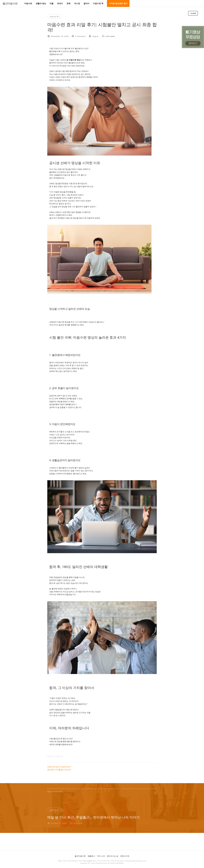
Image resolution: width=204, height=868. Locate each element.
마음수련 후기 (55, 17)
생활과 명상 (41, 3)
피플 (51, 3)
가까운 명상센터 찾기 (118, 3)
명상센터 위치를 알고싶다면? (59, 770)
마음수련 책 (98, 3)
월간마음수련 (10, 4)
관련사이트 (125, 856)
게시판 (77, 3)
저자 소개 (101, 856)
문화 (69, 3)
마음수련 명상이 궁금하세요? (59, 767)
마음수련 (28, 3)
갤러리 (86, 3)
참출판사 (91, 856)
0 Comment (80, 36)
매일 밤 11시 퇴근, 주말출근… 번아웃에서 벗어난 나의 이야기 (93, 817)
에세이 (60, 3)
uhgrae (95, 36)
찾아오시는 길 (113, 856)
